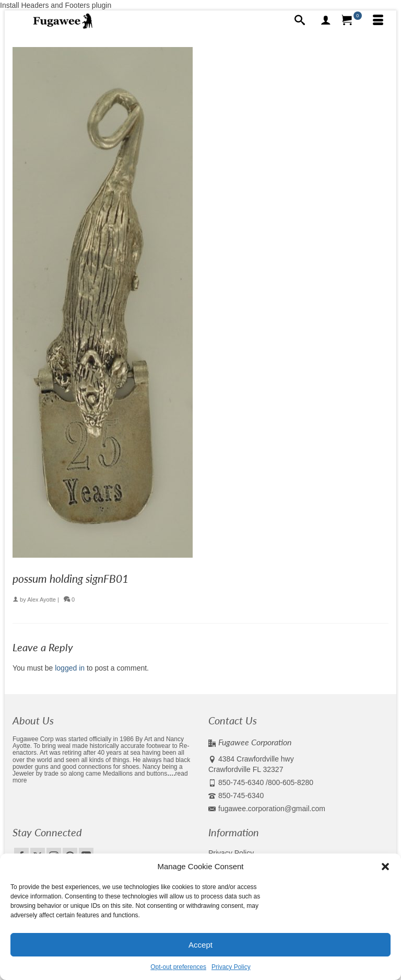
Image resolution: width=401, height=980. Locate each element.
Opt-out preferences (178, 967)
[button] (385, 867)
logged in (70, 668)
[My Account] (326, 21)
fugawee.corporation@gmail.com (267, 809)
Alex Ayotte (42, 599)
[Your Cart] (352, 21)
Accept (200, 945)
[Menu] (378, 21)
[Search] (300, 21)
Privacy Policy (231, 967)
